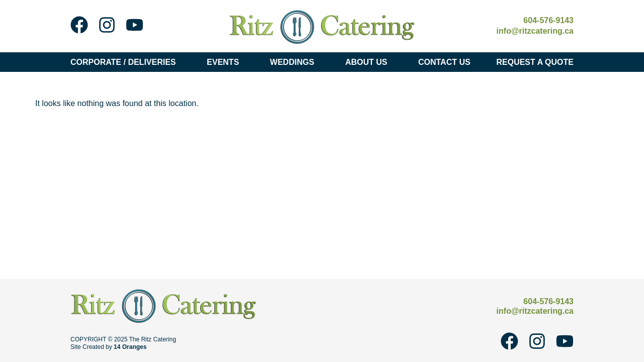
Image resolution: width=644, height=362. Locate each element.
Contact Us (444, 62)
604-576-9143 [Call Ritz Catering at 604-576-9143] (548, 20)
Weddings (295, 62)
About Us (369, 62)
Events (225, 62)
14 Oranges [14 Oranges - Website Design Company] (130, 347)
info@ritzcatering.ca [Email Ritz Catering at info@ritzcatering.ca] (535, 31)
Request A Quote (535, 62)
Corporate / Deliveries (126, 62)
